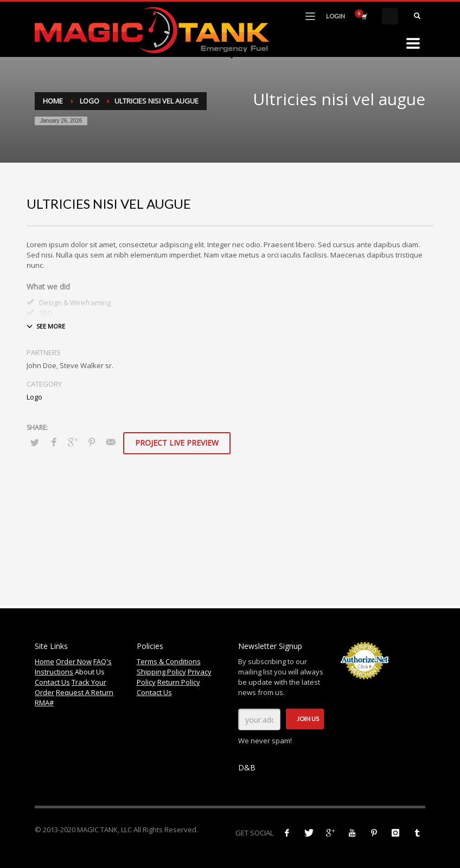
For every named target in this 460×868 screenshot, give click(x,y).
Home (53, 101)
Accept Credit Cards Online (364, 685)
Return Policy (179, 682)
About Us (90, 672)
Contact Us (52, 682)
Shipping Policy (161, 672)
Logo (90, 101)
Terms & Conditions (169, 661)
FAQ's (103, 661)
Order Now (74, 661)
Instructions (54, 672)
